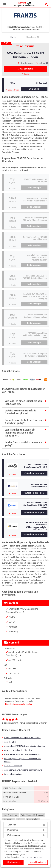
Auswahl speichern (38, 862)
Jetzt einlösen (26, 69)
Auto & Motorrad (10, 815)
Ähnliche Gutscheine (13, 766)
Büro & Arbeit (33, 819)
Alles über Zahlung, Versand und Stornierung (23, 770)
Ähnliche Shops (11, 742)
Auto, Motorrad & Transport (32, 815)
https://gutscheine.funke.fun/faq (19, 704)
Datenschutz (27, 857)
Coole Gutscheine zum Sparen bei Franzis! (22, 738)
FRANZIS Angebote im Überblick (18, 750)
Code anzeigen (34, 188)
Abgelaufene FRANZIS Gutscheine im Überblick (24, 746)
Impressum (38, 857)
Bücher (21, 819)
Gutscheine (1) (33, 37)
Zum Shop (34, 89)
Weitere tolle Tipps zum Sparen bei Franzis (22, 754)
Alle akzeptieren (13, 862)
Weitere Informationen (14, 774)
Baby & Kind (9, 819)
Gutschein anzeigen (34, 473)
